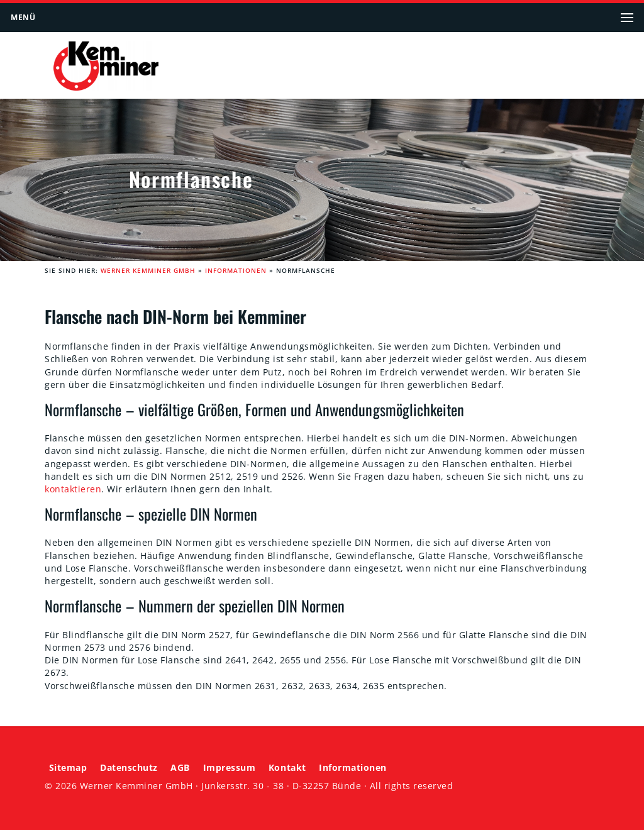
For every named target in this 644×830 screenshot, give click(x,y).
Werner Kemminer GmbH (148, 271)
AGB (180, 768)
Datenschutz (129, 768)
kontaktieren (73, 489)
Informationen (236, 271)
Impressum (230, 768)
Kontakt (287, 768)
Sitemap (68, 768)
